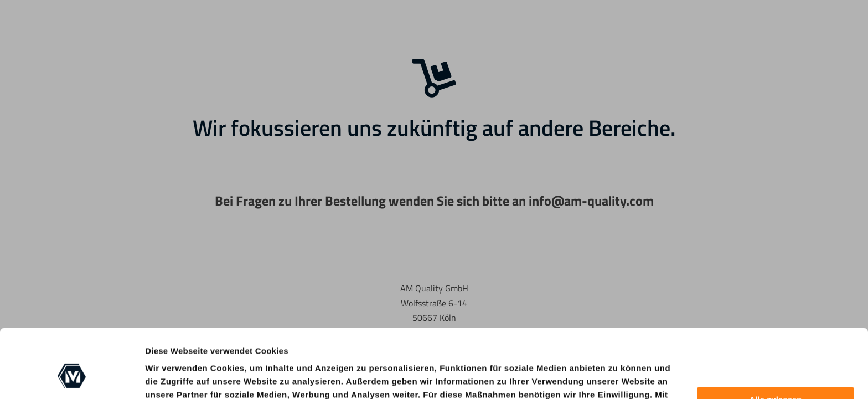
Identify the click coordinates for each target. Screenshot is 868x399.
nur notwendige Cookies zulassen (283, 362)
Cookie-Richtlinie (604, 362)
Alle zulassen (775, 341)
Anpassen (776, 372)
